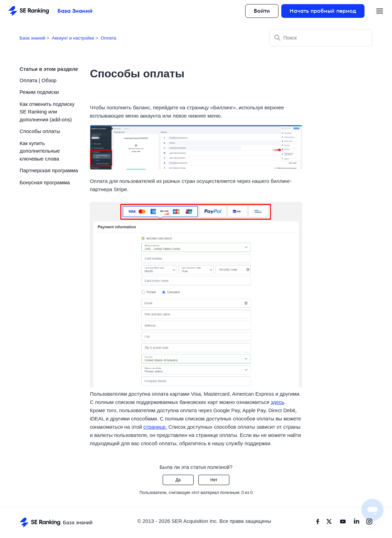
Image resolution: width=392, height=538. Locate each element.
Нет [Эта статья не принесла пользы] (214, 480)
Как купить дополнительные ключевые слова (40, 151)
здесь (277, 402)
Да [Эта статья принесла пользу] (178, 480)
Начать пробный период (323, 11)
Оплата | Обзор (38, 80)
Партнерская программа (49, 170)
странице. (155, 427)
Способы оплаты (40, 131)
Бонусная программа (45, 182)
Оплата (108, 38)
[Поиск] (321, 38)
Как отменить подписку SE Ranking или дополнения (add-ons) (47, 112)
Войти (262, 11)
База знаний (32, 38)
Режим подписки (39, 92)
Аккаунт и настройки (73, 38)
